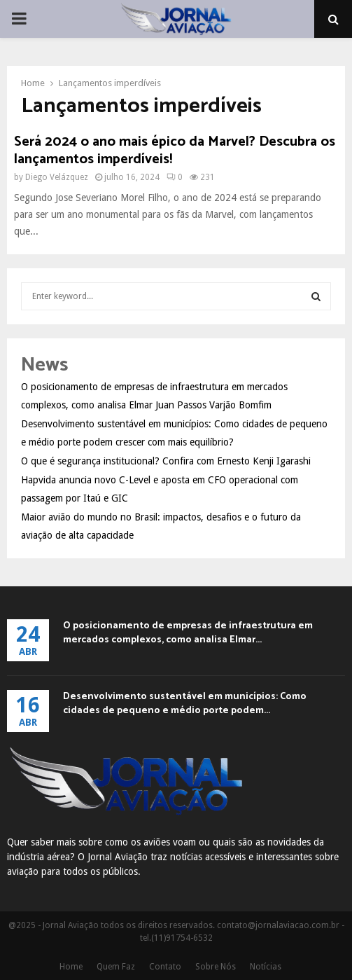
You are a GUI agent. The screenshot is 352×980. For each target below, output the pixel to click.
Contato (165, 967)
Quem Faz (116, 967)
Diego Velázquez (57, 177)
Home (71, 967)
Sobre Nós (216, 967)
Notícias (266, 967)
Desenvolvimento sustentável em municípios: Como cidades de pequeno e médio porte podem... (185, 704)
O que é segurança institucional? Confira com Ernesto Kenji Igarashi (166, 461)
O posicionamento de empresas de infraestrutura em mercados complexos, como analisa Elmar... (188, 633)
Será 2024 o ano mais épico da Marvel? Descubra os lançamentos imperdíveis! (175, 151)
